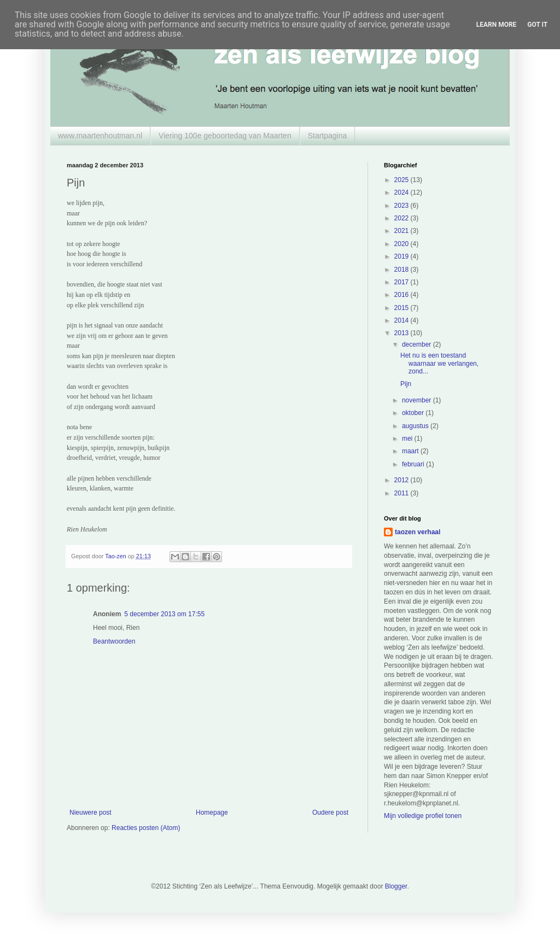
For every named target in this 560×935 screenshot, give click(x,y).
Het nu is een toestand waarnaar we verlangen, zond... (439, 363)
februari (414, 464)
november (418, 400)
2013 (402, 333)
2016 (402, 295)
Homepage (212, 813)
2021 (402, 231)
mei (408, 439)
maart (411, 451)
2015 (402, 308)
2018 (402, 270)
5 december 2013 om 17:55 (164, 614)
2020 (402, 244)
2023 (402, 206)
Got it (537, 25)
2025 (402, 180)
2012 (402, 480)
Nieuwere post (91, 813)
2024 (402, 192)
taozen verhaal (418, 532)
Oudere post (330, 813)
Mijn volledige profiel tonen (423, 816)
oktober (414, 413)
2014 (402, 320)
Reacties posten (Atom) (146, 828)
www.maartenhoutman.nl (100, 136)
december (418, 344)
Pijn (406, 384)
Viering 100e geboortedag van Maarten (225, 136)
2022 (402, 218)
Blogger (396, 886)
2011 (402, 493)
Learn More (497, 25)
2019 (402, 256)
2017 (402, 282)
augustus (416, 426)
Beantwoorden (114, 641)
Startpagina (328, 136)
